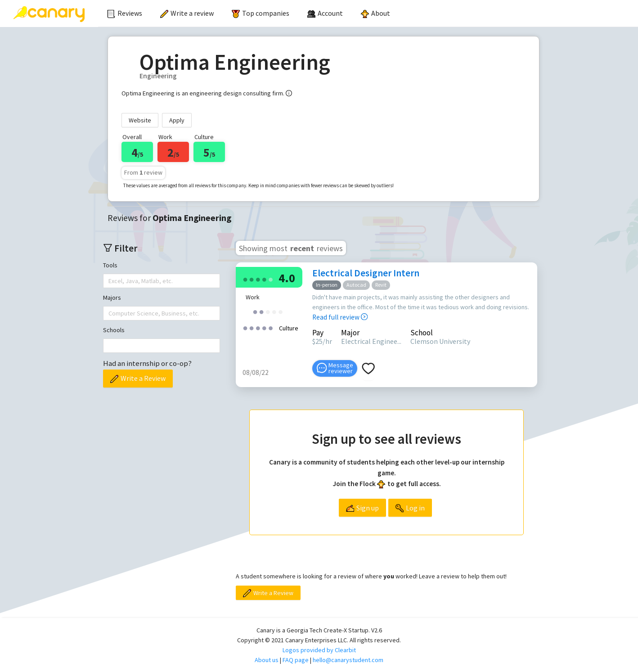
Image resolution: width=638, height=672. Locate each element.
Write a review (187, 13)
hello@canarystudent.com (348, 660)
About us (267, 660)
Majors (112, 298)
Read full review (340, 317)
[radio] (245, 279)
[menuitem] (125, 14)
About (375, 13)
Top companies (261, 13)
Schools (114, 330)
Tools (110, 265)
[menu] (368, 14)
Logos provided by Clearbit (319, 650)
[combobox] (109, 281)
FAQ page (296, 660)
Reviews (125, 13)
